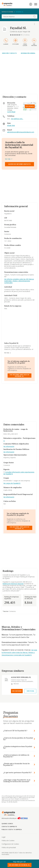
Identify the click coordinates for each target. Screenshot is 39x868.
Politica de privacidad (9, 847)
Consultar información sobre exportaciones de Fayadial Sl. (19, 473)
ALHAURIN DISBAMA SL (21, 677)
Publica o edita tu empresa (12, 830)
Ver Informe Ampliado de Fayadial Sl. (19, 375)
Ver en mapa (30, 106)
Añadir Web (11, 126)
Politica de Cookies (8, 840)
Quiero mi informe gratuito (19, 164)
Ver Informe (17, 691)
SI (4, 441)
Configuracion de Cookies (10, 844)
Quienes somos (7, 824)
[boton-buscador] (34, 16)
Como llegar (11, 112)
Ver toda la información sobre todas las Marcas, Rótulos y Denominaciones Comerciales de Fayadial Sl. (19, 652)
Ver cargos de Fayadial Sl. (12, 483)
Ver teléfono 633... (17, 119)
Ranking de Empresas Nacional (13, 584)
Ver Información (9, 447)
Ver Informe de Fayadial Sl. (19, 865)
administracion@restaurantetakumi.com (21, 132)
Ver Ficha (30, 691)
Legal (3, 837)
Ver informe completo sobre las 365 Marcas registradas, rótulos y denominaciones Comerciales (19, 281)
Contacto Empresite (9, 827)
